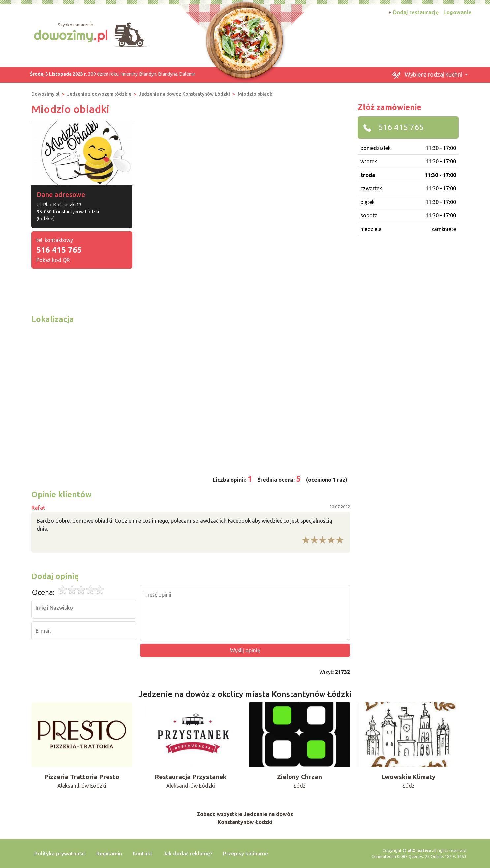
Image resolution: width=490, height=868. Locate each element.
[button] (429, 75)
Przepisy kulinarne (245, 854)
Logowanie (458, 12)
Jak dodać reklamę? (188, 854)
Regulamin (109, 854)
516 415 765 (59, 250)
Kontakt (143, 854)
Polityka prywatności (60, 854)
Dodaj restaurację (413, 12)
